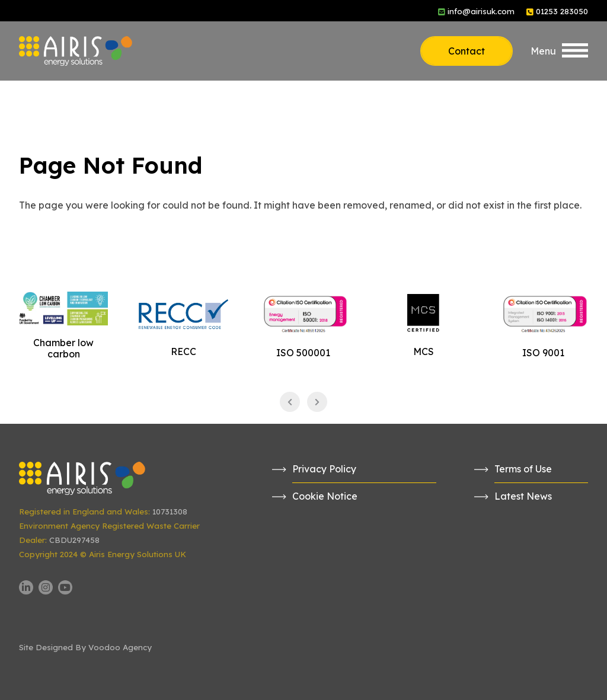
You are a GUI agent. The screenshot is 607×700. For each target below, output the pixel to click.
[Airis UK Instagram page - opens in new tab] (46, 587)
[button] (559, 51)
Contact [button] (467, 51)
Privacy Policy (324, 469)
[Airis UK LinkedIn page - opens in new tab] (26, 587)
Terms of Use (523, 469)
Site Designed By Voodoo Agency (85, 647)
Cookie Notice (325, 496)
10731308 (170, 512)
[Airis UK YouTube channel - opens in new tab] (65, 587)
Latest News (523, 496)
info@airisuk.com (481, 11)
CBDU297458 (74, 540)
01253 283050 (562, 11)
